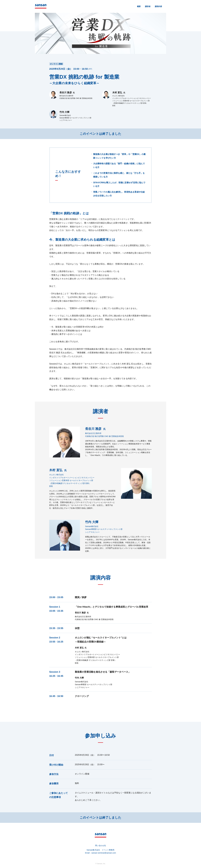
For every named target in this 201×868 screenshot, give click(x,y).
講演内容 (158, 6)
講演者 (148, 6)
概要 (139, 6)
